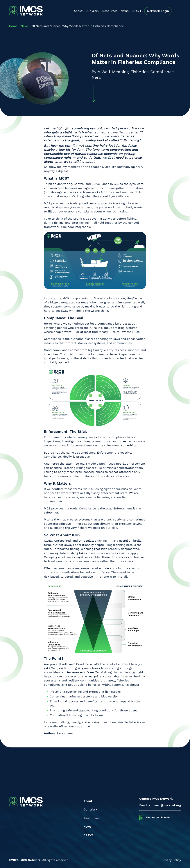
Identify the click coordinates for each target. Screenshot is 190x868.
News (125, 11)
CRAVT (136, 11)
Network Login (158, 11)
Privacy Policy (171, 860)
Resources (110, 11)
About (78, 11)
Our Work (92, 11)
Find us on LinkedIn (158, 817)
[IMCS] (26, 11)
